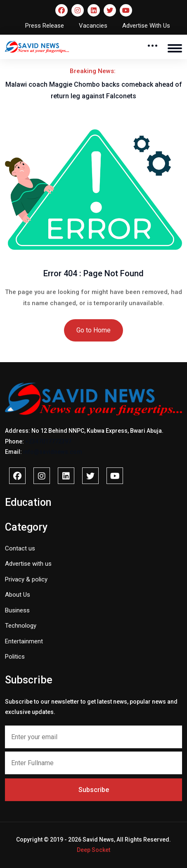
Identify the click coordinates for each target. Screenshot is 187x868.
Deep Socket (93, 850)
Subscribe (94, 790)
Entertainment (24, 641)
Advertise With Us (146, 26)
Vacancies (93, 26)
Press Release (45, 26)
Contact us (20, 548)
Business (17, 610)
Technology (21, 626)
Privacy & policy (26, 579)
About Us (18, 595)
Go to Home (93, 330)
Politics (15, 657)
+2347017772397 (48, 441)
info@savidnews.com (53, 452)
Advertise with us (28, 564)
